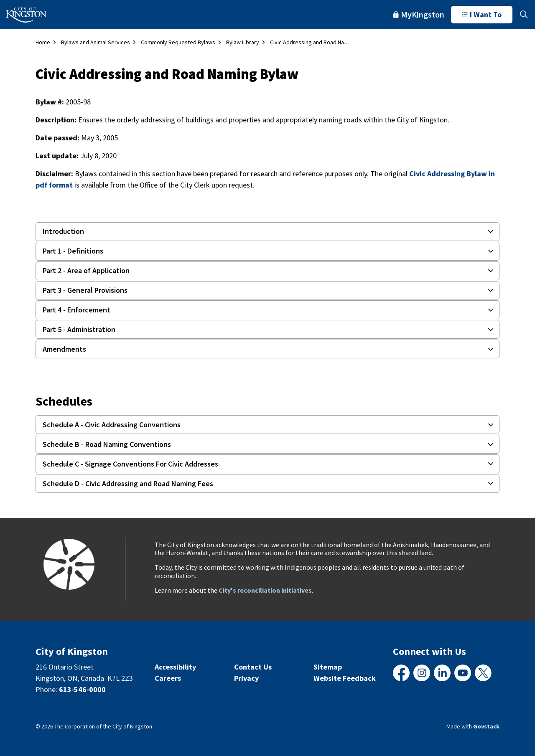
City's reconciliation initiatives (265, 590)
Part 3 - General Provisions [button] (85, 290)
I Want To (482, 15)
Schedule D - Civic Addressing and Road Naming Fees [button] (128, 483)
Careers (168, 678)
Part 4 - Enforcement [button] (76, 310)
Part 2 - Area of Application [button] (86, 270)
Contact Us (253, 667)
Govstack (486, 726)
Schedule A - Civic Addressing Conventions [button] (112, 425)
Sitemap (328, 667)
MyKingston (419, 14)
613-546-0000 (82, 689)
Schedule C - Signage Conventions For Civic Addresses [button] (130, 464)
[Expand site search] (524, 15)
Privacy (246, 678)
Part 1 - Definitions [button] (73, 251)
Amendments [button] (64, 349)
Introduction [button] (63, 231)
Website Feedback (345, 678)
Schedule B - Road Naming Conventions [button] (107, 444)
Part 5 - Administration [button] (79, 329)
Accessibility (175, 667)
